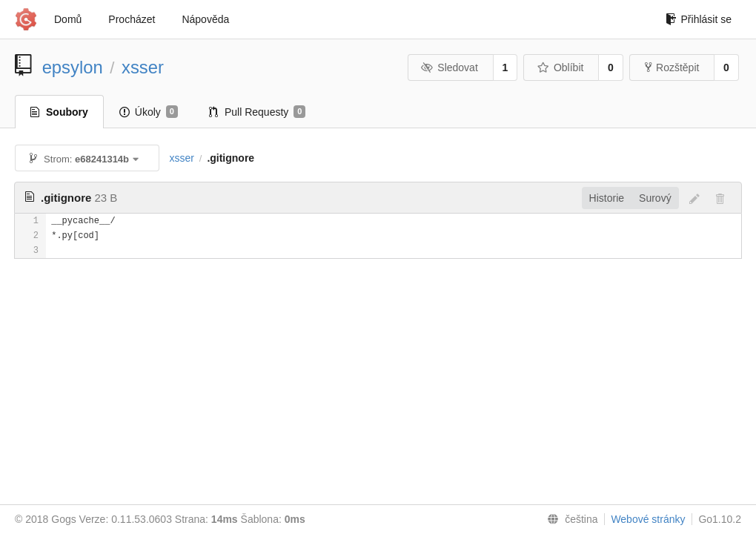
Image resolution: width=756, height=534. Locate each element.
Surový (655, 198)
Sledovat (450, 67)
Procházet (132, 19)
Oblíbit (560, 67)
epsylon (73, 67)
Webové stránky (648, 519)
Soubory (59, 112)
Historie (607, 198)
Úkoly (149, 112)
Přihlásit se (699, 19)
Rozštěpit (672, 67)
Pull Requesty (258, 112)
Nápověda (205, 19)
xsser (143, 67)
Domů (68, 19)
